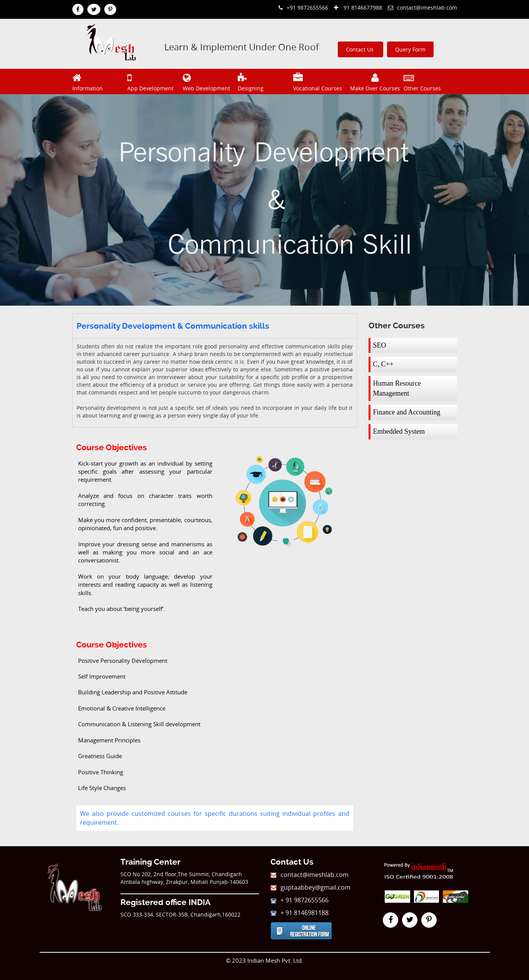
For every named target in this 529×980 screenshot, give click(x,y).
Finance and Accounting (407, 412)
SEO (380, 345)
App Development (154, 81)
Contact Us (360, 49)
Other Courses (430, 81)
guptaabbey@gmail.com (310, 887)
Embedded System (399, 431)
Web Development (209, 81)
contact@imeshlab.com (422, 7)
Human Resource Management (397, 388)
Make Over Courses (375, 81)
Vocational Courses (320, 81)
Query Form (410, 49)
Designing (264, 81)
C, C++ (383, 364)
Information (99, 81)
